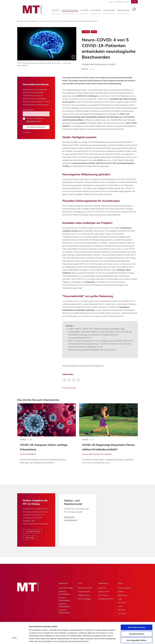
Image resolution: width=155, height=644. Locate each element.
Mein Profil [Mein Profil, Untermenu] (122, 603)
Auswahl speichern (137, 618)
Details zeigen (118, 640)
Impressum (46, 631)
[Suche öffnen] (135, 9)
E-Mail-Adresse (28, 110)
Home (20, 21)
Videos (111, 2)
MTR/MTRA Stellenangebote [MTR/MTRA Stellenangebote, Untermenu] (64, 605)
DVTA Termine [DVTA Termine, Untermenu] (103, 595)
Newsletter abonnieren (36, 127)
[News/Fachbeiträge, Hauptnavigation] (71, 10)
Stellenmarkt (69, 517)
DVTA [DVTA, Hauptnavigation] (80, 583)
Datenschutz (34, 631)
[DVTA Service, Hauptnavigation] (97, 10)
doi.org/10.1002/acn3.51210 (80, 338)
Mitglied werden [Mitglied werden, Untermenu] (84, 595)
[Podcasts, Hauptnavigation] (57, 10)
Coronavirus (86, 32)
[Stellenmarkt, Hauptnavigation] (111, 10)
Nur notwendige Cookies (137, 624)
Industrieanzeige (71, 520)
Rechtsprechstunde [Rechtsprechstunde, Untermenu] (85, 588)
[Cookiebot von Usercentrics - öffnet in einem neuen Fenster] (14, 640)
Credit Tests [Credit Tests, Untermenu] (102, 588)
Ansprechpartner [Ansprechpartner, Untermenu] (84, 592)
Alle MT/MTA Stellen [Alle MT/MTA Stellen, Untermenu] (66, 588)
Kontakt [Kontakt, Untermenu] (121, 592)
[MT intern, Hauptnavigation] (86, 10)
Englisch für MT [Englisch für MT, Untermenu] (104, 592)
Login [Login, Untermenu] (120, 599)
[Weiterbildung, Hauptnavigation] (125, 10)
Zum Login (30, 537)
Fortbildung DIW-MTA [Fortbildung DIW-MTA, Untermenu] (106, 599)
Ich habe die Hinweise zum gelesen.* (35, 120)
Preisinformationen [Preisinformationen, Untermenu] (124, 588)
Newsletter (119, 2)
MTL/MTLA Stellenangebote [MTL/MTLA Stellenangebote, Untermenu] (64, 599)
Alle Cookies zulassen (137, 611)
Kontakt (127, 2)
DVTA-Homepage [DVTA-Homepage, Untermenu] (85, 599)
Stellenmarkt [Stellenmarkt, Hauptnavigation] (63, 583)
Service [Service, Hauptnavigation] (120, 583)
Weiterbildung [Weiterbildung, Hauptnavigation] (103, 583)
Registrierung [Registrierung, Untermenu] (123, 595)
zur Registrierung (33, 531)
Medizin (94, 32)
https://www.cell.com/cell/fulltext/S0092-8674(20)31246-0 (92, 350)
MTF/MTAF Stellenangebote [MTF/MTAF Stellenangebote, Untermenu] (64, 593)
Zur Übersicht (69, 388)
